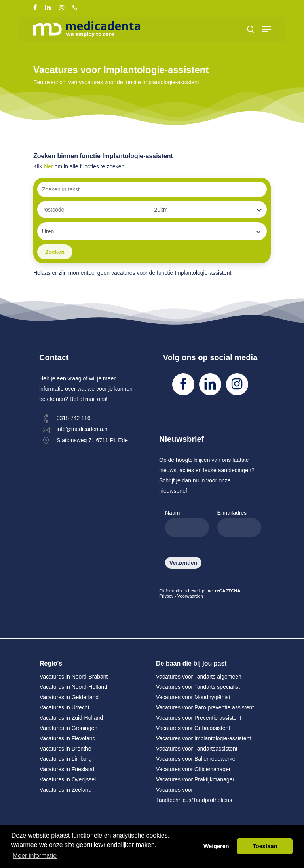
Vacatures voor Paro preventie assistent (205, 707)
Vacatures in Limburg (66, 759)
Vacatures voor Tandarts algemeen (199, 677)
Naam (187, 523)
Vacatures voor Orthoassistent (193, 728)
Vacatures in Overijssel (68, 779)
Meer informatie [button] (35, 856)
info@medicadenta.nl (83, 429)
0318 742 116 (74, 418)
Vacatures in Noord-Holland (73, 687)
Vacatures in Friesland (67, 769)
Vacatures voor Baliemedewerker (197, 759)
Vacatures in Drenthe (65, 749)
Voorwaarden (190, 596)
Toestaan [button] (265, 846)
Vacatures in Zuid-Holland (71, 718)
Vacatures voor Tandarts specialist (198, 687)
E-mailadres (239, 523)
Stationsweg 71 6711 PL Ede (92, 440)
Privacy (166, 596)
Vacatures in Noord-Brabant (74, 677)
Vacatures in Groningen (68, 728)
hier (48, 166)
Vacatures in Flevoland (67, 738)
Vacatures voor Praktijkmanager (195, 779)
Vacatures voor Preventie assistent (199, 718)
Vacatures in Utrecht (65, 707)
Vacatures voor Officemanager (193, 769)
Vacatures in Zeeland (66, 790)
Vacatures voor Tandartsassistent (197, 749)
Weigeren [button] (216, 846)
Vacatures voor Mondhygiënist (193, 697)
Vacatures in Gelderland (69, 697)
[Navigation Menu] (266, 29)
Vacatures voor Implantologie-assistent (203, 738)
